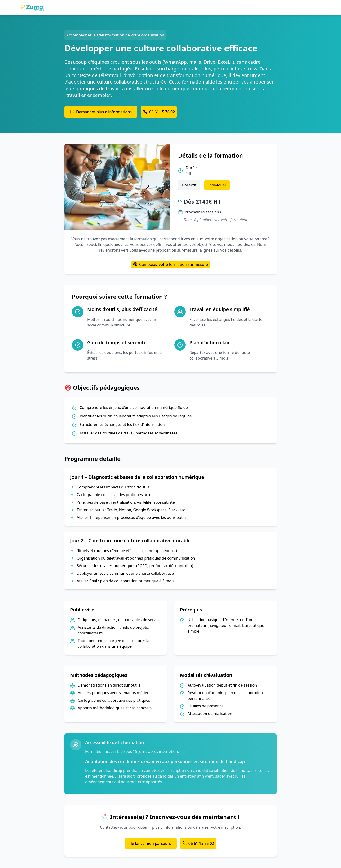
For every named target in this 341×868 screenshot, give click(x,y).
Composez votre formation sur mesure (170, 264)
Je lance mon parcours (151, 843)
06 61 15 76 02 (159, 112)
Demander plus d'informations (101, 112)
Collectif (189, 185)
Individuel (217, 185)
